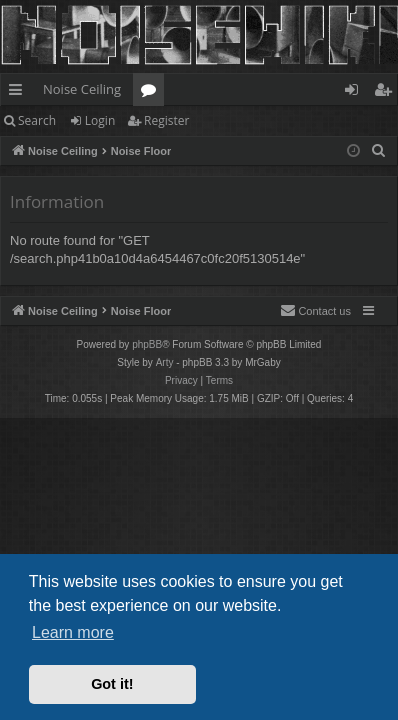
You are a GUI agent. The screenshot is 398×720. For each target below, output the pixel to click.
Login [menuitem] (355, 93)
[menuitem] (379, 151)
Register (166, 120)
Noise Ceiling (82, 89)
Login (100, 120)
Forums (152, 93)
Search (37, 120)
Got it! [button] (112, 684)
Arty (165, 362)
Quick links (19, 93)
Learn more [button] (73, 632)
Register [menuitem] (387, 93)
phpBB (147, 344)
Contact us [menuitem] (315, 310)
